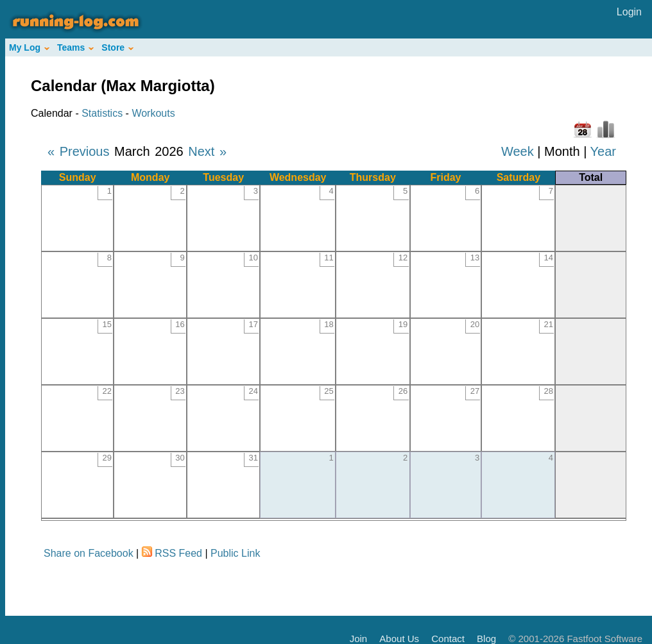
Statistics (102, 113)
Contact (448, 639)
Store (117, 47)
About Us (399, 639)
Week (518, 151)
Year (603, 151)
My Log (29, 47)
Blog (486, 639)
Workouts (153, 113)
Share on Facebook (89, 553)
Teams (75, 47)
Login (629, 12)
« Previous (79, 151)
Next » (207, 151)
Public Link (235, 553)
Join (359, 639)
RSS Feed (178, 553)
